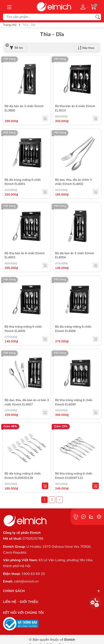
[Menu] (9, 7)
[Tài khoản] (84, 7)
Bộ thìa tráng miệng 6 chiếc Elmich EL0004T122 (74, 476)
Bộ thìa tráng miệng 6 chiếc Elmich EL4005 (23, 329)
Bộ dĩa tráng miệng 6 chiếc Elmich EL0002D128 (23, 476)
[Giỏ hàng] (94, 7)
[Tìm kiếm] (98, 17)
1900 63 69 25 (33, 574)
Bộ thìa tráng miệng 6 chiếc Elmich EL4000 (74, 402)
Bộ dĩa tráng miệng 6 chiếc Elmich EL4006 (73, 329)
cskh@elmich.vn (26, 581)
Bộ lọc (15, 47)
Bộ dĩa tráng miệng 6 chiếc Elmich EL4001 (23, 182)
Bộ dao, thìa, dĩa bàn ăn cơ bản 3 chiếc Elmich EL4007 (27, 402)
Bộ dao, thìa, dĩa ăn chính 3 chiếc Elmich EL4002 (73, 182)
